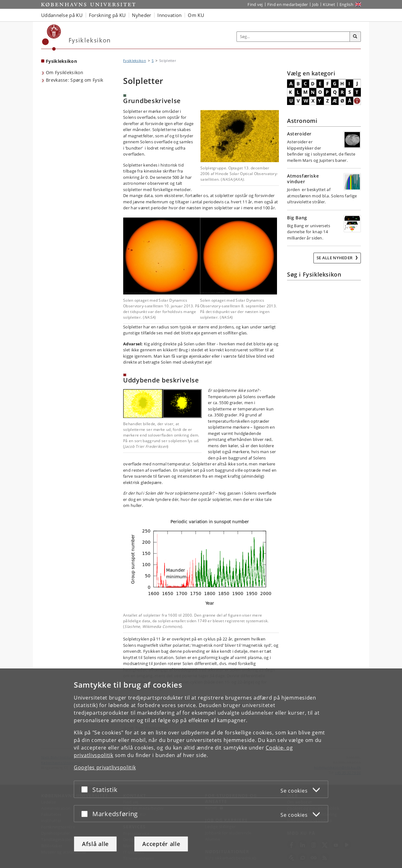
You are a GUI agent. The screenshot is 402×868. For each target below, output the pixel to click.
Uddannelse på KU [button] (62, 15)
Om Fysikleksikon (65, 72)
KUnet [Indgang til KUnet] (329, 4)
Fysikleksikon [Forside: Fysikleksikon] (61, 61)
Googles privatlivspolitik (105, 767)
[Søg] (355, 37)
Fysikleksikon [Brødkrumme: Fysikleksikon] (135, 60)
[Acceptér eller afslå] (86, 789)
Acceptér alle (161, 844)
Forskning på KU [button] (107, 15)
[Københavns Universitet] (52, 38)
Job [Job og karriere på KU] (315, 4)
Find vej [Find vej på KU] (255, 4)
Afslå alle (95, 844)
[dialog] (201, 768)
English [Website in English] (346, 4)
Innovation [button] (169, 15)
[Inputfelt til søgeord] (293, 37)
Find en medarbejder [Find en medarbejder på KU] (288, 4)
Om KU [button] (196, 15)
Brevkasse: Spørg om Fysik (75, 80)
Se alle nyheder (335, 258)
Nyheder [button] (141, 15)
